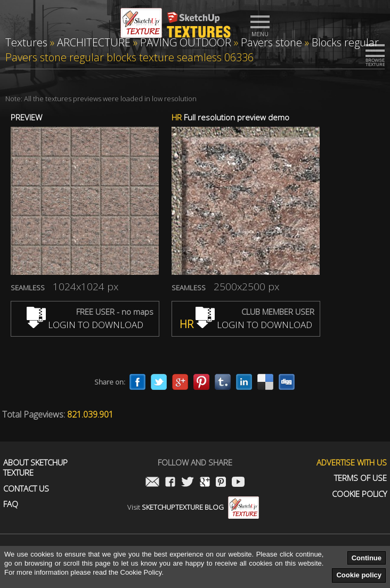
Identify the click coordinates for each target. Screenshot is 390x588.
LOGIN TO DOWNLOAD (85, 325)
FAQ (11, 504)
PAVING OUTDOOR (186, 42)
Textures (26, 42)
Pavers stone (271, 42)
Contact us (26, 489)
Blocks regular (345, 42)
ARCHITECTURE (94, 42)
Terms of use (360, 478)
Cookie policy (359, 575)
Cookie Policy (359, 494)
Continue (367, 558)
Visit (193, 507)
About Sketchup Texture (35, 468)
